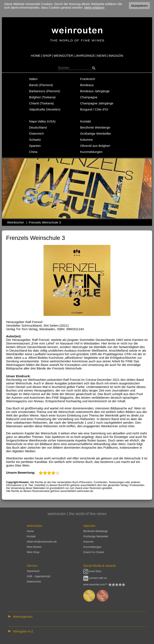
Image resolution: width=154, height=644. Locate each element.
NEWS (102, 56)
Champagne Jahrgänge (97, 103)
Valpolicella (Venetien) (45, 109)
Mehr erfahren (94, 7)
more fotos (92, 571)
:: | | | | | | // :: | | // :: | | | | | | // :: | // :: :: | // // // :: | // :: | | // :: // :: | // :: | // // (77, 616)
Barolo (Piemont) (41, 85)
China (33, 152)
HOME (36, 56)
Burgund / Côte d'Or (94, 109)
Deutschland (38, 127)
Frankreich (88, 79)
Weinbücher (16, 222)
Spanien (35, 146)
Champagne (89, 97)
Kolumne (86, 140)
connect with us (95, 578)
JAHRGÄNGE (85, 56)
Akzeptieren (139, 6)
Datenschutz (34, 582)
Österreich (36, 133)
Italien (33, 79)
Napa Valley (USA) (42, 121)
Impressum (33, 571)
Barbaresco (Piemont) (45, 91)
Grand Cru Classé (94, 552)
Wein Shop (33, 552)
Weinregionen (23, 617)
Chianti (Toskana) (41, 103)
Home (30, 531)
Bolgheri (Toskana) (42, 97)
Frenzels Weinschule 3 (45, 222)
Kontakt (86, 121)
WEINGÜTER (63, 56)
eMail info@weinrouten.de (42, 542)
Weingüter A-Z (23, 631)
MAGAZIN (116, 56)
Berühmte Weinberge (95, 127)
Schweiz (35, 140)
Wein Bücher (34, 547)
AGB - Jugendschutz (39, 576)
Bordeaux (87, 85)
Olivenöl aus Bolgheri (95, 146)
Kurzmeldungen (91, 152)
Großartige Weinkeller (96, 133)
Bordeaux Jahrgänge (95, 91)
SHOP (47, 56)
